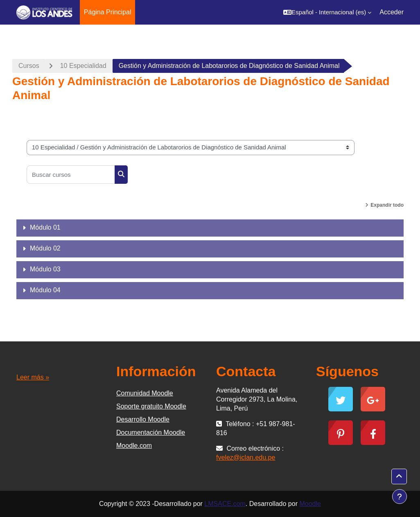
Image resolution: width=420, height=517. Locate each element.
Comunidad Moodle (145, 393)
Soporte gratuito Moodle (151, 406)
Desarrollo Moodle (143, 419)
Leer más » (33, 377)
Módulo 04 (45, 290)
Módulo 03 (45, 269)
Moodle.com (134, 446)
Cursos (29, 66)
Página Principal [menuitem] (108, 12)
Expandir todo (387, 205)
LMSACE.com (225, 504)
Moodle (310, 504)
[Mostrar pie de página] (400, 497)
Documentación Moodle (151, 432)
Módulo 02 (45, 248)
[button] (327, 12)
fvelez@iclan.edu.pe (246, 457)
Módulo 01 (45, 227)
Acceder (392, 12)
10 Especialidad (83, 66)
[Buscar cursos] (71, 175)
